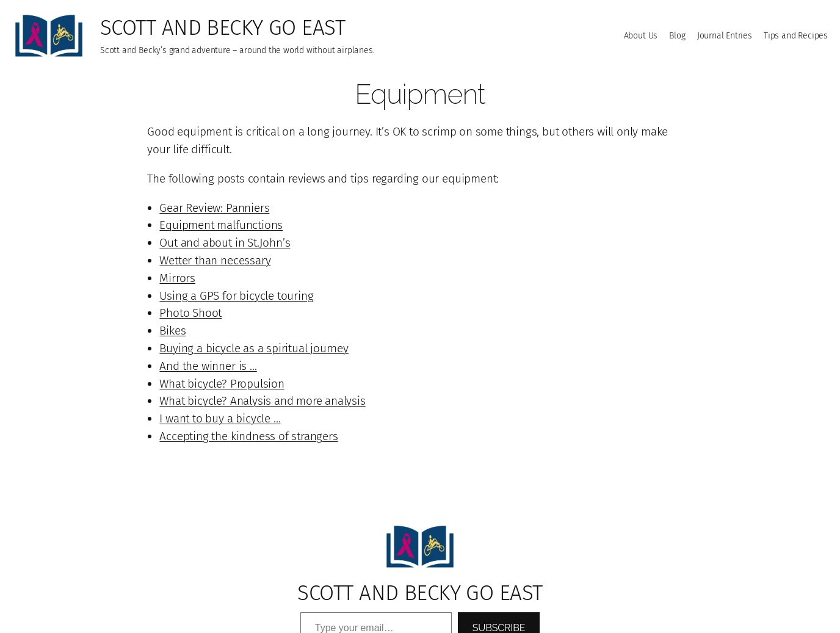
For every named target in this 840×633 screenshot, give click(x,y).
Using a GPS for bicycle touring (236, 296)
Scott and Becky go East (223, 27)
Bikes (172, 331)
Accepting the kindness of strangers (248, 436)
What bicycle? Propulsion (222, 384)
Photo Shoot (190, 313)
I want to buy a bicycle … (220, 418)
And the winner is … (208, 366)
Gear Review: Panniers (214, 208)
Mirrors (177, 278)
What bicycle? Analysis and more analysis (262, 401)
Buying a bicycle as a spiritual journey (254, 348)
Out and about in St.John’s (225, 243)
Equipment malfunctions (221, 225)
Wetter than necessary (215, 260)
